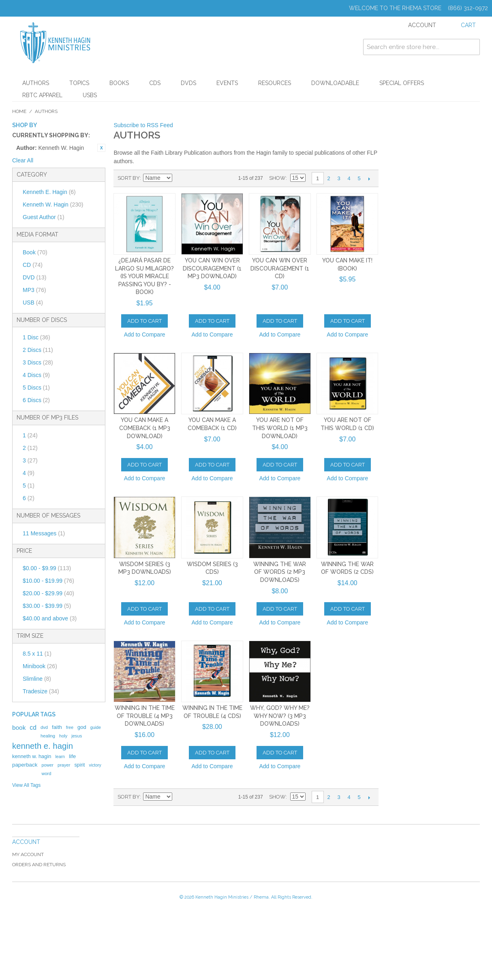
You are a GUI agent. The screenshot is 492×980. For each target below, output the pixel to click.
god (82, 727)
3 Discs (38, 362)
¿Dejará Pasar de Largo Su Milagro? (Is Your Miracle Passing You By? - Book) (144, 276)
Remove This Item (101, 148)
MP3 (34, 290)
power (47, 765)
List (208, 178)
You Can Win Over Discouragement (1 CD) (280, 268)
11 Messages (44, 533)
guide (96, 727)
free (70, 727)
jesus (77, 736)
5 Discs (36, 388)
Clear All (23, 160)
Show (277, 178)
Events (227, 83)
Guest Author (44, 217)
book (19, 728)
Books (119, 83)
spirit (79, 765)
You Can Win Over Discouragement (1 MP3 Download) (212, 268)
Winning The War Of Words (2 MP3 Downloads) (280, 572)
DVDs (188, 83)
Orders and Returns (39, 865)
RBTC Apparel (42, 95)
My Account (28, 854)
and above (50, 618)
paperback (25, 765)
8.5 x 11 (37, 654)
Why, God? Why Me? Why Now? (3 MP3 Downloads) (280, 716)
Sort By (129, 178)
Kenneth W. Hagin (53, 205)
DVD (34, 277)
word (46, 773)
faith (57, 727)
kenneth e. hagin (43, 746)
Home (19, 111)
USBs (90, 95)
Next (369, 179)
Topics (79, 83)
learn (60, 756)
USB (33, 303)
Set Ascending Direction (180, 178)
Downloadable (335, 83)
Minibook (40, 666)
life (72, 756)
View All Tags (26, 785)
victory (95, 765)
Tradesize (41, 691)
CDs (155, 83)
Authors (36, 83)
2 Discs (38, 350)
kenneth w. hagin (32, 756)
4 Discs (36, 375)
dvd (44, 727)
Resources (275, 83)
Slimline (37, 679)
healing (48, 736)
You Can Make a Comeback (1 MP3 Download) (145, 428)
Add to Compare (145, 334)
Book (35, 252)
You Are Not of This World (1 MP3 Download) (280, 428)
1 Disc (36, 337)
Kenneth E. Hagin (49, 192)
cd (33, 728)
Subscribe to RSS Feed (143, 125)
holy (63, 736)
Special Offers (402, 83)
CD (33, 265)
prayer (64, 765)
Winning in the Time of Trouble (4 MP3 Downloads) (145, 716)
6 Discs (36, 400)
